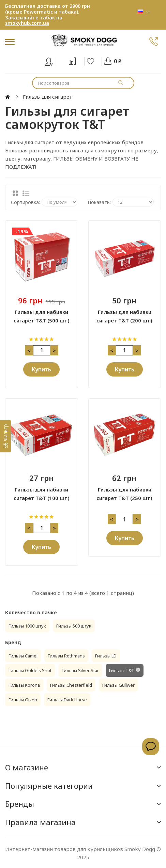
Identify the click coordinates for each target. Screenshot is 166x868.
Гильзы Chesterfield (71, 685)
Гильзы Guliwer (118, 685)
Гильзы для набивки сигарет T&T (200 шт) (124, 316)
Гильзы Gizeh (23, 700)
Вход (53, 60)
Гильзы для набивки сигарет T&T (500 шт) (42, 316)
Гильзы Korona (24, 685)
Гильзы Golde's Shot (30, 670)
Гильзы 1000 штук (27, 626)
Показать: (99, 202)
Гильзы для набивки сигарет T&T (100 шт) (42, 494)
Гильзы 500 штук (74, 626)
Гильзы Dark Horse (67, 700)
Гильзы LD (106, 656)
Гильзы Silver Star (80, 670)
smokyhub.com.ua (27, 23)
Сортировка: (25, 202)
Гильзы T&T (122, 670)
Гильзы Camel (23, 656)
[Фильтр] (5, 436)
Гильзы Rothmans (66, 656)
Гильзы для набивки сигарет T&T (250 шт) (124, 494)
